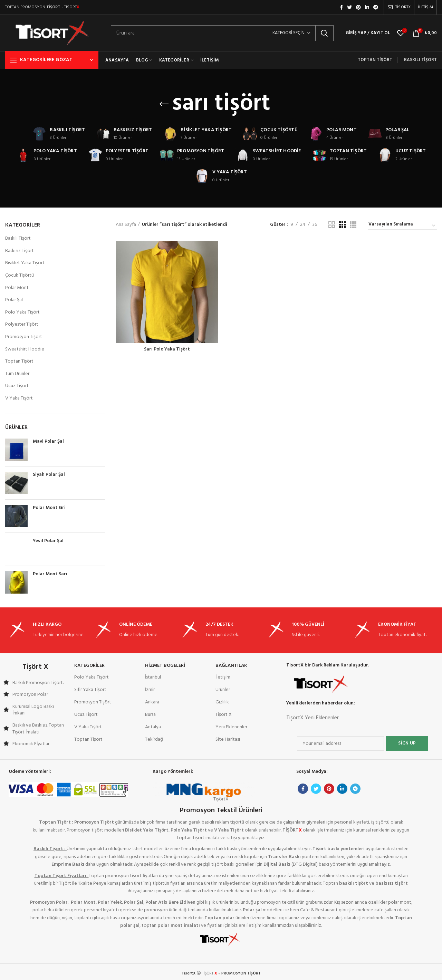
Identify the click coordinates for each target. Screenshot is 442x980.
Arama (324, 33)
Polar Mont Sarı (50, 574)
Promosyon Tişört (24, 337)
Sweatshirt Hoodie (25, 349)
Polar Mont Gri (49, 508)
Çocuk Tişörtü (20, 275)
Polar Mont (17, 288)
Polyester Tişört (22, 324)
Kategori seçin (289, 33)
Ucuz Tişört (17, 386)
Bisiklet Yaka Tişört (25, 263)
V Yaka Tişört (19, 398)
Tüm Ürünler (17, 374)
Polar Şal (14, 300)
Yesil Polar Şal (48, 541)
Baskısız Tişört (20, 251)
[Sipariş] (402, 225)
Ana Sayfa (126, 225)
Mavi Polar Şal (48, 442)
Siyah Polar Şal (49, 475)
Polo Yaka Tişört (22, 312)
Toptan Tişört (19, 361)
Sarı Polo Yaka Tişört (167, 349)
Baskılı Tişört (18, 238)
